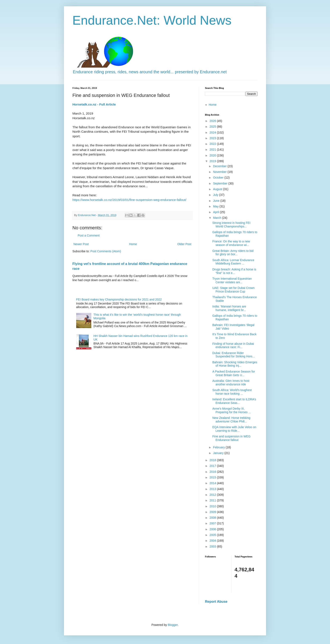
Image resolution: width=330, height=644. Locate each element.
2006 (213, 529)
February (219, 447)
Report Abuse (216, 601)
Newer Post (81, 244)
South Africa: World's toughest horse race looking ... (232, 392)
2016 (213, 472)
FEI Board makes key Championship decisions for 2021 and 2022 (119, 299)
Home (133, 244)
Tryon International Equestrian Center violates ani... (232, 280)
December (220, 166)
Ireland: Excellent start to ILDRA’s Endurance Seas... (234, 401)
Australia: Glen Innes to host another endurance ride (231, 383)
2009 (213, 512)
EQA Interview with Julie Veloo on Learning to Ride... (234, 429)
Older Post (184, 244)
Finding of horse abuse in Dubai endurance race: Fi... (233, 345)
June (217, 201)
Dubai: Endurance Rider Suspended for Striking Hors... (234, 355)
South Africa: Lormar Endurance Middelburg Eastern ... (233, 262)
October (219, 178)
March (218, 218)
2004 (213, 541)
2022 (213, 144)
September (221, 183)
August (218, 189)
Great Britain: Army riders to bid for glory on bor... (233, 253)
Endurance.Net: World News (152, 20)
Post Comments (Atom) (106, 251)
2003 (213, 546)
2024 (213, 132)
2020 (213, 155)
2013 (213, 489)
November (220, 172)
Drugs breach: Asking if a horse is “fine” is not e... (234, 271)
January (219, 453)
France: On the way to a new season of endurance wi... (231, 243)
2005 (213, 535)
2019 (213, 161)
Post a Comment (89, 235)
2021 (213, 150)
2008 (213, 518)
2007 (213, 523)
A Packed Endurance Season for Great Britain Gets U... (234, 373)
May (216, 206)
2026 (213, 121)
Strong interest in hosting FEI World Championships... (231, 225)
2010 (213, 506)
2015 (213, 477)
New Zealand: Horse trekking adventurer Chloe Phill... (231, 420)
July (216, 195)
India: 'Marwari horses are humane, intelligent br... (229, 308)
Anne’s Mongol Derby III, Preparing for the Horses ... (232, 410)
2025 (213, 127)
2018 (213, 460)
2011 (213, 500)
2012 (213, 495)
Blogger (173, 625)
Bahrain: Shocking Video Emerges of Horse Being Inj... (235, 364)
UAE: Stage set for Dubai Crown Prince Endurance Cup (234, 290)
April (216, 212)
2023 (213, 138)
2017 (213, 466)
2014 (213, 483)
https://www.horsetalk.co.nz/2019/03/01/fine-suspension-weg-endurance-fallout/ (129, 200)
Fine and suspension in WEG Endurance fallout (231, 438)
